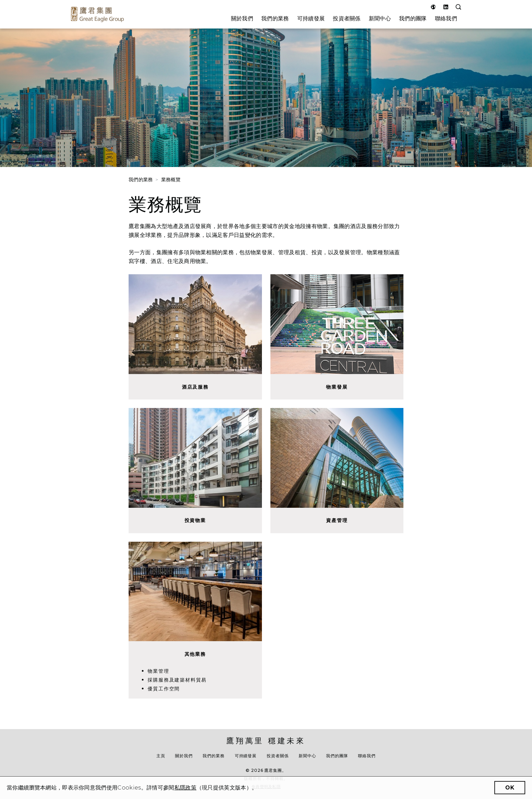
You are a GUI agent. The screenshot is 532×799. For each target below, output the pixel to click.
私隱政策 (185, 788)
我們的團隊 (413, 18)
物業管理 (158, 671)
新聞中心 (380, 18)
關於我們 (242, 18)
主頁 (161, 756)
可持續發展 (311, 18)
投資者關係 (347, 18)
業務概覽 (171, 180)
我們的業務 (275, 18)
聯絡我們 (446, 18)
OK (510, 788)
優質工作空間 (164, 689)
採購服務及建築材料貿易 (177, 680)
